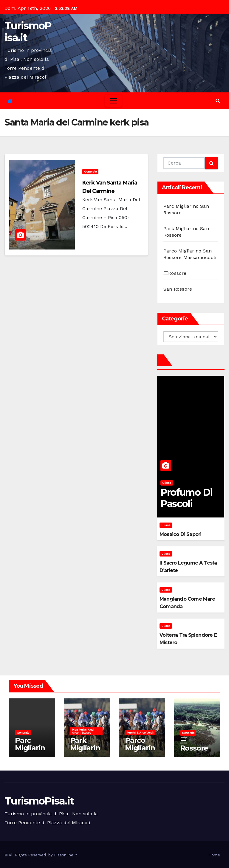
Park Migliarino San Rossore (85, 751)
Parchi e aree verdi (140, 733)
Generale (90, 172)
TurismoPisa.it (28, 32)
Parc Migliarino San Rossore (30, 751)
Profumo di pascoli (186, 498)
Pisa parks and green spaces (83, 731)
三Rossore (175, 273)
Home (214, 855)
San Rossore (178, 289)
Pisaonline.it (66, 855)
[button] (218, 101)
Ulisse (167, 483)
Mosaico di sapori (180, 534)
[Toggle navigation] (113, 101)
